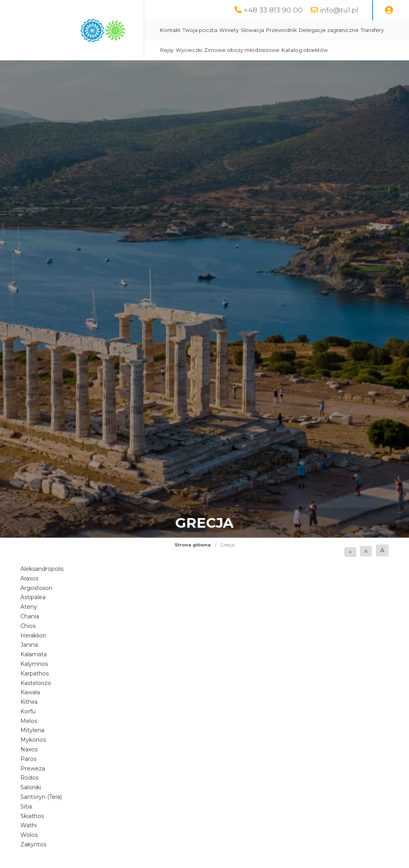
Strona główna (193, 545)
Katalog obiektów (305, 50)
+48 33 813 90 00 (273, 10)
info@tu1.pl (339, 10)
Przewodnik (281, 30)
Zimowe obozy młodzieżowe (242, 50)
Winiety (229, 30)
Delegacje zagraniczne (329, 30)
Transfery (372, 30)
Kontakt (170, 30)
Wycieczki (189, 50)
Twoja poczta (200, 30)
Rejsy (167, 50)
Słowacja (252, 30)
